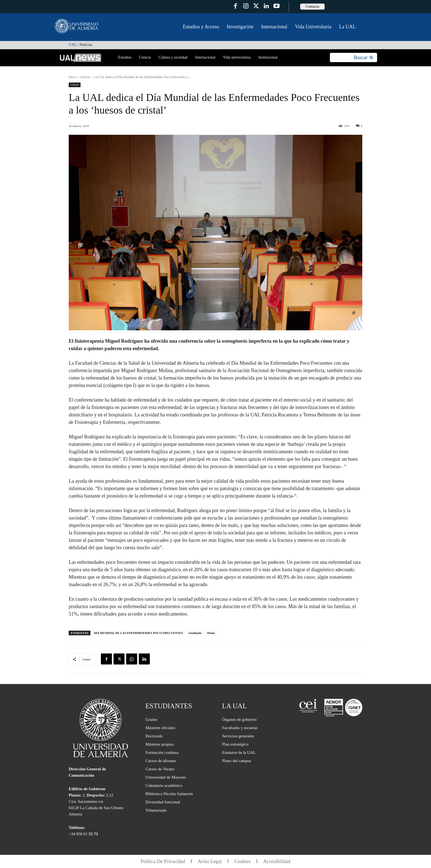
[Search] (363, 58)
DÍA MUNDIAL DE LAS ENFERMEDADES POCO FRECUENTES (138, 633)
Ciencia (85, 77)
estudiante (195, 633)
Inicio (73, 77)
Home (211, 633)
